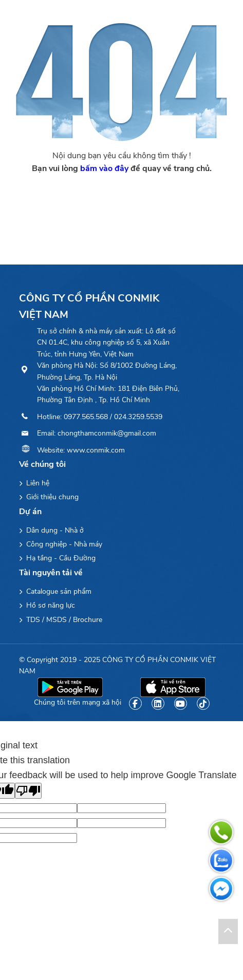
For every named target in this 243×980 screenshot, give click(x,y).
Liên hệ (34, 483)
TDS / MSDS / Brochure (61, 620)
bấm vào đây (104, 168)
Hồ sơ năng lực (47, 605)
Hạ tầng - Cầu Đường (57, 558)
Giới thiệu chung (49, 497)
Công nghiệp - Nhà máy (61, 544)
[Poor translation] (28, 791)
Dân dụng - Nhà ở (51, 530)
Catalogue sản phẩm (55, 591)
